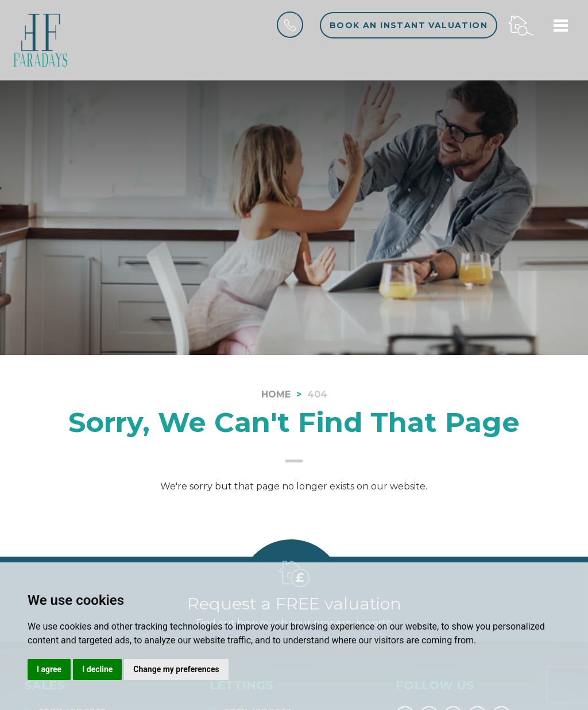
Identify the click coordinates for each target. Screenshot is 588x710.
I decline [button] (97, 669)
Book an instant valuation (409, 25)
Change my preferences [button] (176, 669)
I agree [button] (49, 669)
